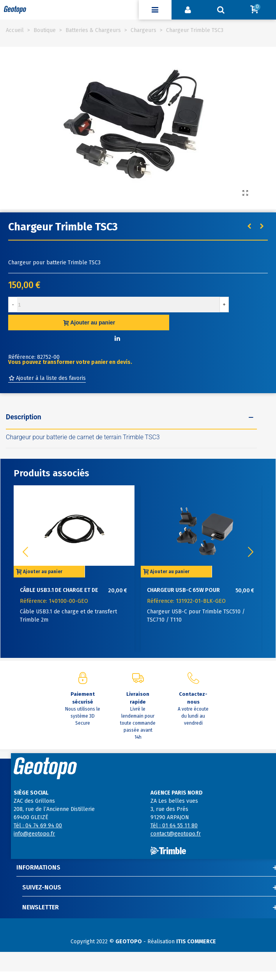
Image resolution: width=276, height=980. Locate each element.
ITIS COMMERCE (196, 942)
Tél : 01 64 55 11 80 (174, 826)
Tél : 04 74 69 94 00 (38, 826)
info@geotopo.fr (34, 834)
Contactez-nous (193, 698)
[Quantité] (119, 305)
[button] (251, 552)
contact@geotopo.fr (176, 834)
